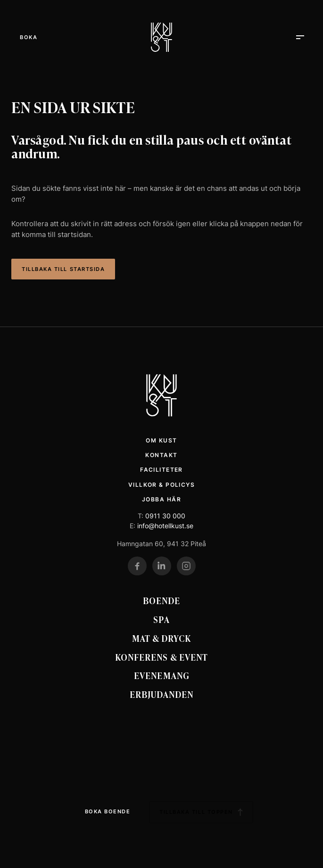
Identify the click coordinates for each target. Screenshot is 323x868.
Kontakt (161, 455)
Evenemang (161, 675)
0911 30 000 (165, 516)
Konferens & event (161, 657)
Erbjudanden (161, 694)
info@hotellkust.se (165, 526)
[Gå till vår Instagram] (186, 566)
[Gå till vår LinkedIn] (162, 566)
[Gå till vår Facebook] (137, 566)
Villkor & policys (161, 485)
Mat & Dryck (162, 638)
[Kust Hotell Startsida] (161, 395)
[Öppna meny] (29, 37)
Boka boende (108, 811)
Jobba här (161, 499)
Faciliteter (161, 470)
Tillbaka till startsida (63, 269)
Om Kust (161, 440)
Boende (161, 600)
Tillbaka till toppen (201, 812)
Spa (161, 619)
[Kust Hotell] (161, 37)
